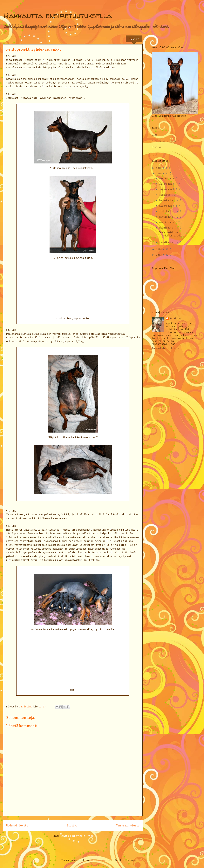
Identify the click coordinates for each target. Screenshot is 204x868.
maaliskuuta (167, 222)
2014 (160, 249)
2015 (160, 173)
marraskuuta (167, 178)
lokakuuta (166, 184)
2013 (160, 255)
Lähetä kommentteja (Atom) (78, 836)
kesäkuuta (166, 206)
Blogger (142, 860)
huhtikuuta (167, 217)
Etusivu (72, 825)
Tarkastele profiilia (166, 348)
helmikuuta (167, 228)
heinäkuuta (167, 200)
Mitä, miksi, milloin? (166, 141)
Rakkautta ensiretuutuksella (58, 15)
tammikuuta (167, 242)
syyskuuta (166, 189)
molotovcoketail (102, 860)
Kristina (175, 318)
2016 (160, 168)
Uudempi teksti (17, 825)
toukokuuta (167, 211)
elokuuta (165, 195)
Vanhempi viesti (128, 825)
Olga (155, 135)
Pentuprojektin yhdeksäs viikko (170, 234)
